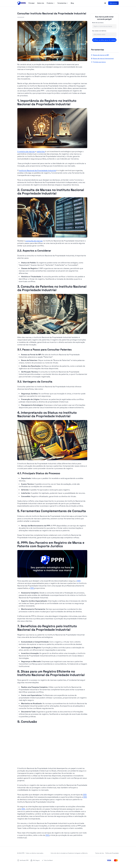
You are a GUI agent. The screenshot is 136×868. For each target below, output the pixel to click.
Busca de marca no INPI (100, 55)
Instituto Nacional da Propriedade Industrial (37, 170)
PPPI (79, 581)
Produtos (51, 3)
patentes (41, 151)
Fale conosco (113, 3)
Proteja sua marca (98, 62)
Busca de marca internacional (102, 58)
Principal (31, 3)
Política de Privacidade (112, 853)
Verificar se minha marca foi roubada (104, 40)
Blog (72, 3)
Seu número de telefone (99, 31)
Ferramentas (63, 3)
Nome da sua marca (98, 23)
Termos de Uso (100, 853)
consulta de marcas (34, 241)
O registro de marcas (26, 151)
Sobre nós (41, 3)
